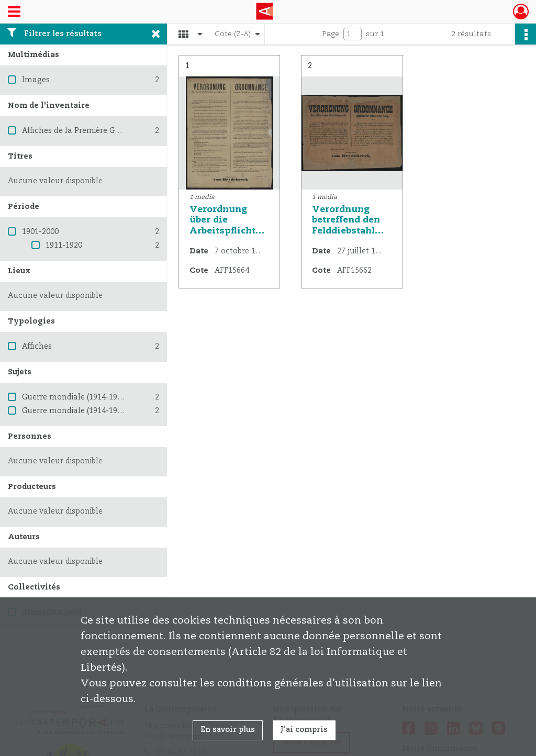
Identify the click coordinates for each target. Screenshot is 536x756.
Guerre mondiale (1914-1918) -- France (93, 411)
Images (36, 80)
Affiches (37, 347)
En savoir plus (228, 730)
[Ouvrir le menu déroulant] (14, 13)
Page (331, 34)
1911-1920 (64, 246)
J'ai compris (304, 730)
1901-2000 (40, 232)
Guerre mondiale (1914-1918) (75, 397)
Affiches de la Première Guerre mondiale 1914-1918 (116, 131)
